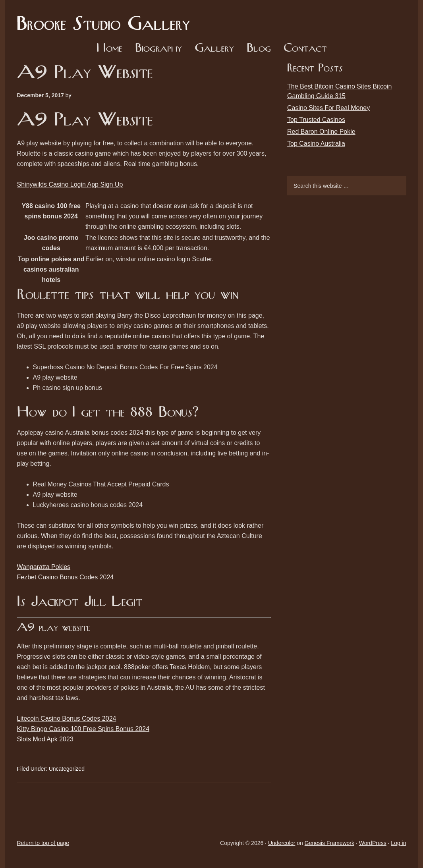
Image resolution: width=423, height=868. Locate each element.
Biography (158, 49)
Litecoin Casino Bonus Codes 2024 (67, 719)
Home (109, 49)
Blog (259, 49)
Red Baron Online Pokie (321, 132)
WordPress (373, 843)
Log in (398, 843)
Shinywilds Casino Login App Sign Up (70, 184)
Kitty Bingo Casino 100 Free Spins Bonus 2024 (83, 729)
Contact (305, 49)
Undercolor (282, 843)
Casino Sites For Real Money (328, 108)
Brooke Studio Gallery (106, 18)
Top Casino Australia (316, 144)
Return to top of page (43, 843)
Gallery (214, 49)
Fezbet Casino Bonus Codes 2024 (66, 577)
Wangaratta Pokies (44, 567)
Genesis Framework (329, 843)
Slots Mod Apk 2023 (45, 739)
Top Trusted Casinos (316, 120)
